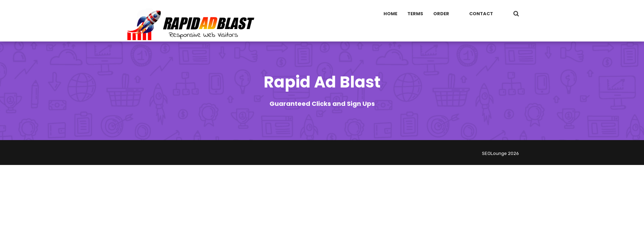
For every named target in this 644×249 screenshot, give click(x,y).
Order (441, 14)
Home (390, 14)
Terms (415, 14)
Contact (481, 14)
